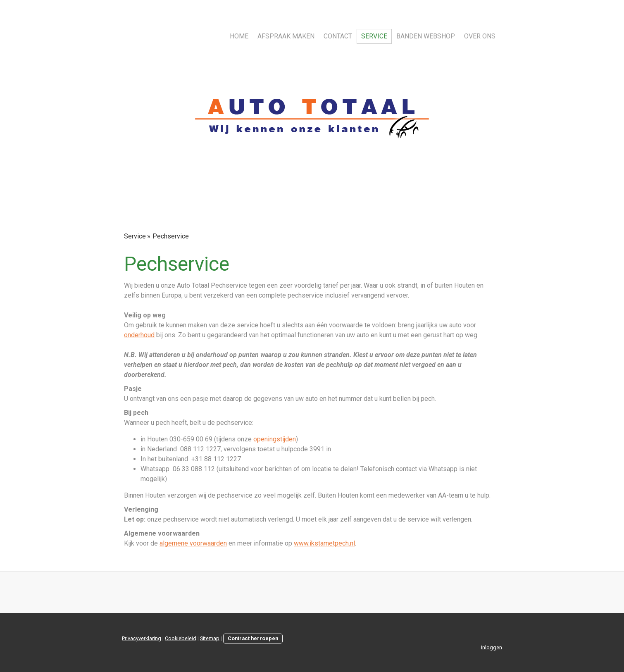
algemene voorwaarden (193, 543)
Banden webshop (426, 36)
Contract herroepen (253, 638)
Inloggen (492, 647)
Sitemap (210, 638)
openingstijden (275, 439)
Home (239, 36)
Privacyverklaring (142, 638)
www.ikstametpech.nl (324, 543)
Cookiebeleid (181, 638)
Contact (338, 36)
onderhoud (139, 335)
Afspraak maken (286, 36)
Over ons (480, 36)
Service (374, 36)
